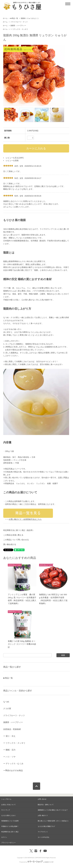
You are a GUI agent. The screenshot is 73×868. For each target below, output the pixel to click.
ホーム (5, 18)
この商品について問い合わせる (16, 540)
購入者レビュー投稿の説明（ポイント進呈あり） (54, 821)
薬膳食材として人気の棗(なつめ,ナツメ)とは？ (53, 810)
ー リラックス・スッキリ (19, 29)
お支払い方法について (8, 805)
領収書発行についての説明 (10, 821)
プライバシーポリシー (8, 843)
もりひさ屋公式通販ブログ (46, 826)
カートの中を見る (44, 837)
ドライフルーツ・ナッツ (19, 22)
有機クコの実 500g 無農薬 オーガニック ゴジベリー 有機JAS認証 (22, 644)
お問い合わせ (42, 799)
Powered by (36, 862)
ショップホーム (6, 799)
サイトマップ (6, 810)
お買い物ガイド (43, 815)
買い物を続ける (10, 544)
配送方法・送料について (46, 805)
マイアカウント (43, 832)
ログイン (4, 837)
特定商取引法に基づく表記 (10, 832)
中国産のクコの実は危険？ (10, 826)
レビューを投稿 (12, 160)
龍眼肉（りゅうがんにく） (30, 18)
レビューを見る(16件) (15, 158)
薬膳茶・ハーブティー (18, 26)
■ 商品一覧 (14, 18)
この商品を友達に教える (13, 535)
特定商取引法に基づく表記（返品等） (19, 530)
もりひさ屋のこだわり (8, 815)
